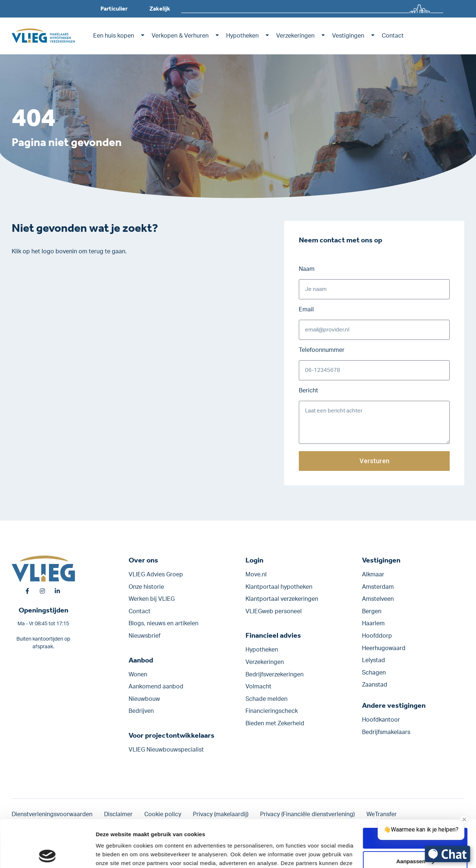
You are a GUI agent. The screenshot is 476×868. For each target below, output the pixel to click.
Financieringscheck (272, 711)
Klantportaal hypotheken (279, 587)
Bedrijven (141, 711)
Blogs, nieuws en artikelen (163, 623)
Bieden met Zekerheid (275, 723)
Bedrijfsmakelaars (386, 732)
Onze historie (146, 587)
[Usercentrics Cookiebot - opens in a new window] (47, 854)
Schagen (374, 673)
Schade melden (266, 699)
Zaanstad (375, 685)
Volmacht (258, 687)
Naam (307, 269)
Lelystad (374, 660)
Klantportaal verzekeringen (282, 599)
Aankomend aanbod (156, 687)
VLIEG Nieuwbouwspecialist (166, 750)
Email (306, 310)
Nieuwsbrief (144, 636)
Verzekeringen (295, 36)
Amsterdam (378, 587)
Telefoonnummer (322, 350)
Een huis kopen (114, 36)
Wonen (138, 675)
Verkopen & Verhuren (180, 36)
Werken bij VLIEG (152, 599)
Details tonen (113, 854)
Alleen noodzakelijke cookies (415, 838)
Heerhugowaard (384, 648)
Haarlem (373, 623)
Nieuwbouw (144, 699)
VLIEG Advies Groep (156, 575)
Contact (393, 36)
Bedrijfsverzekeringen (275, 675)
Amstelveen (378, 599)
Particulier (114, 9)
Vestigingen (348, 36)
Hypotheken (242, 36)
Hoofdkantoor (381, 720)
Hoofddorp (377, 636)
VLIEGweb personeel (274, 611)
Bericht (309, 391)
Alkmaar (373, 575)
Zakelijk (160, 9)
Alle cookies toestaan (415, 791)
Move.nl (256, 575)
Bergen (372, 611)
